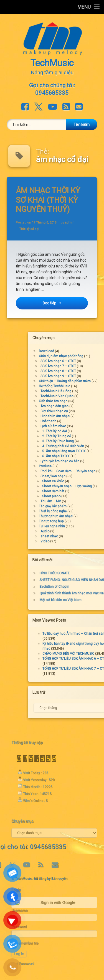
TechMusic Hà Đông (85, 391)
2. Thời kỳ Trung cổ (85, 436)
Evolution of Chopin (83, 587)
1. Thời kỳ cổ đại (28, 229)
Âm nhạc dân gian (83, 406)
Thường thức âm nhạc (85, 516)
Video (74, 541)
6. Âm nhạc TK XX (85, 456)
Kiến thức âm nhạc (82, 401)
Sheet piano (80, 496)
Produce (74, 466)
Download (75, 351)
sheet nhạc (78, 536)
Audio (74, 531)
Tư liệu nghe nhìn (81, 526)
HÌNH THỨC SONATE (84, 573)
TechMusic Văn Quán (86, 396)
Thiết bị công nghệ (82, 511)
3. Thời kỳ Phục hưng (87, 441)
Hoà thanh (77, 421)
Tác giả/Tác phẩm (82, 506)
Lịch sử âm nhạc (82, 426)
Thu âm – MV (80, 501)
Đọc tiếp (66, 305)
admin (70, 222)
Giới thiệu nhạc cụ (83, 411)
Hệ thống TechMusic (83, 386)
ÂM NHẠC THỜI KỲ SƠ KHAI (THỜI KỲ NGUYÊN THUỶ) (49, 200)
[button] (54, 902)
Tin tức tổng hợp (80, 521)
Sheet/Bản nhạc (82, 476)
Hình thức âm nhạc (84, 416)
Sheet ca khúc (82, 481)
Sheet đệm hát (82, 491)
